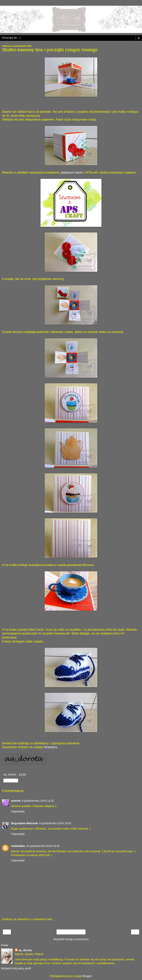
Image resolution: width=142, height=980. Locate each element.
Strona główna (71, 932)
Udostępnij (11, 781)
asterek (16, 801)
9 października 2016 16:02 (55, 823)
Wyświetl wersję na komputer (71, 939)
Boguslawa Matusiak (25, 823)
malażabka (18, 846)
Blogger (87, 976)
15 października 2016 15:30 (43, 846)
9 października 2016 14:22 (38, 801)
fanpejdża (51, 747)
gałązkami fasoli (72, 172)
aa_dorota (25, 950)
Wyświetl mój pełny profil (16, 968)
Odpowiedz (18, 811)
